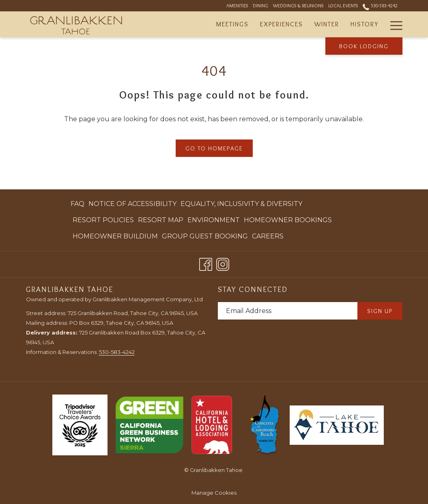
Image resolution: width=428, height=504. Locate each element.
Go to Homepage (214, 148)
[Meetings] (232, 24)
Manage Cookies (214, 493)
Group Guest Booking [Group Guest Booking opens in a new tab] (205, 238)
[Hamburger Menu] (393, 24)
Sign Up (380, 311)
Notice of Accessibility (132, 204)
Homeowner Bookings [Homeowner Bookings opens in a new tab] (288, 222)
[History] (365, 24)
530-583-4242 (117, 352)
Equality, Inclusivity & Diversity (241, 204)
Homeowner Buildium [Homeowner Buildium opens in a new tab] (115, 238)
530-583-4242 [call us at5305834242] (380, 5)
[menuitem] (79, 204)
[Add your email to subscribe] (288, 311)
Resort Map (161, 220)
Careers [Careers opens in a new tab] (268, 238)
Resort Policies (103, 220)
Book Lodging (364, 46)
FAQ (77, 204)
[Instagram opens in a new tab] (223, 263)
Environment (214, 220)
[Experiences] (282, 24)
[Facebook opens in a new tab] (206, 263)
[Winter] (327, 24)
